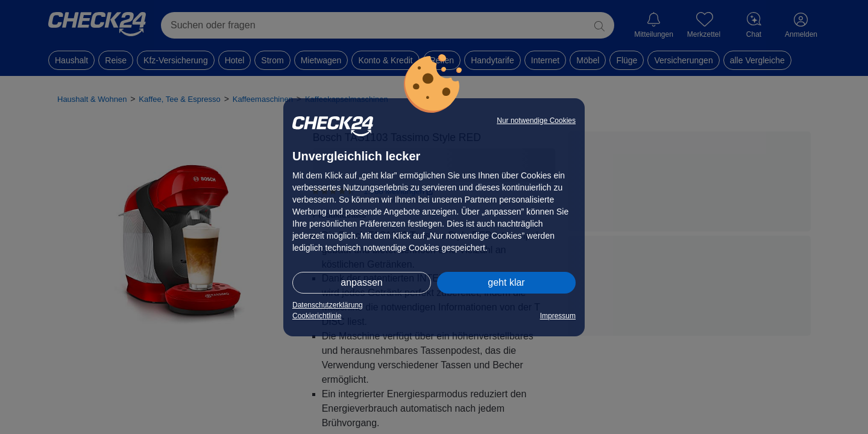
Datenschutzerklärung (328, 305)
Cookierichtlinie (317, 316)
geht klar (506, 282)
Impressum (558, 316)
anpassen (361, 282)
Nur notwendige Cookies (536, 121)
